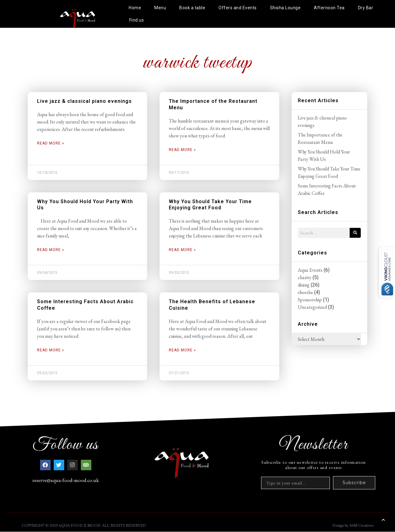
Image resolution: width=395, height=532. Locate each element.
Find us (137, 20)
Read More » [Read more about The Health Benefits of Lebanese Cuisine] (182, 350)
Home (135, 8)
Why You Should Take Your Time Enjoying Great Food (210, 205)
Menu (160, 8)
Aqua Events (310, 270)
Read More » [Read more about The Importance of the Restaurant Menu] (182, 150)
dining (304, 285)
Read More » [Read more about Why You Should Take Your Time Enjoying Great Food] (182, 250)
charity (305, 277)
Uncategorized (312, 307)
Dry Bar (366, 8)
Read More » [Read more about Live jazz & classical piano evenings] (51, 143)
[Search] (355, 233)
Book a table (192, 8)
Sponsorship (310, 300)
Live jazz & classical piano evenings (84, 101)
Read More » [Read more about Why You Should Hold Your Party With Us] (51, 250)
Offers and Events (238, 8)
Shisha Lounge (285, 8)
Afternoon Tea (329, 8)
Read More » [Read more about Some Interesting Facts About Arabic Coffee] (51, 350)
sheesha (305, 292)
